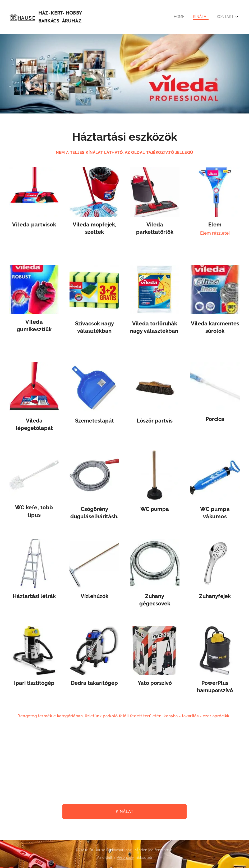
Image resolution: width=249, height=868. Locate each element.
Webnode (125, 857)
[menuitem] (218, 17)
